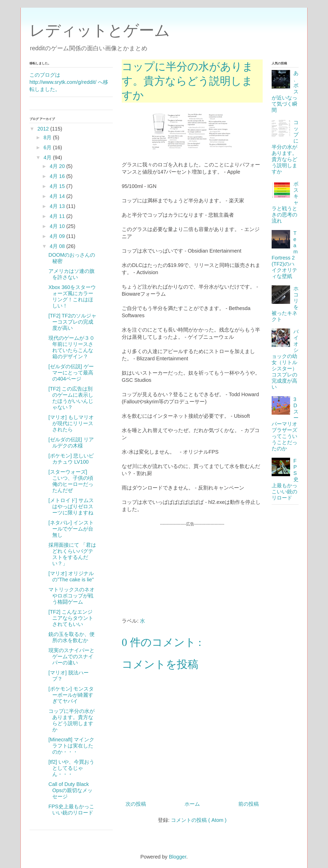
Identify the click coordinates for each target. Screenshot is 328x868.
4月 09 (57, 236)
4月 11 (57, 216)
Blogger (178, 857)
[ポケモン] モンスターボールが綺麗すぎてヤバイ (71, 695)
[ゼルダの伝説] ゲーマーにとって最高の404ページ (71, 373)
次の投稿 (136, 804)
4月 (48, 157)
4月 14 (57, 196)
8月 (48, 137)
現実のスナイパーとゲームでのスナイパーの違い (71, 656)
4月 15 (57, 186)
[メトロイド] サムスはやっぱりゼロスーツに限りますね (71, 506)
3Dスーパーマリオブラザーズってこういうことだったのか (285, 424)
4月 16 (57, 176)
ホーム (192, 804)
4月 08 (57, 246)
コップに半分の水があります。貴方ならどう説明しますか (285, 147)
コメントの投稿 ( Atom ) (199, 820)
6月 (48, 147)
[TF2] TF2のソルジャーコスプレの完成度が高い (72, 322)
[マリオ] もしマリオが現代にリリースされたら (71, 423)
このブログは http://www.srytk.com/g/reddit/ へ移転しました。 (69, 82)
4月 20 (57, 166)
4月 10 (57, 226)
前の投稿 (249, 804)
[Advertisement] (192, 563)
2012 (43, 129)
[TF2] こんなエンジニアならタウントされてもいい (71, 618)
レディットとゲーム (100, 30)
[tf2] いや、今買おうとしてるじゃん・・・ (71, 768)
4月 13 (57, 206)
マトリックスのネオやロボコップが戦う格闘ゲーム (71, 596)
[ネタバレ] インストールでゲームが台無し (71, 529)
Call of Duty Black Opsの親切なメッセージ (70, 790)
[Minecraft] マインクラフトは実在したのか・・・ (71, 746)
